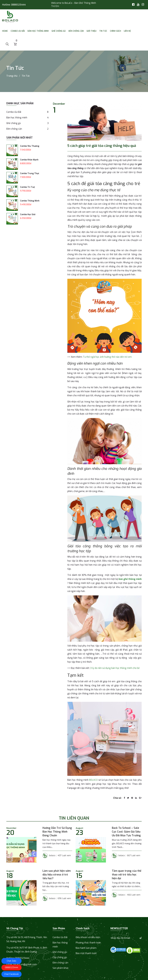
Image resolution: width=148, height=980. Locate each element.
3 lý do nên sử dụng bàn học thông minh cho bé (115, 668)
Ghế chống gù (59, 31)
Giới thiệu (91, 31)
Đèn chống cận (76, 31)
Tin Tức (103, 31)
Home (5, 31)
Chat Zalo (11, 961)
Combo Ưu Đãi (18, 31)
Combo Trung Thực (30, 173)
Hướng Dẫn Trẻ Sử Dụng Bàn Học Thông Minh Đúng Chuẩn (57, 832)
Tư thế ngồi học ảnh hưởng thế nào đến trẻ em (107, 357)
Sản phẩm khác (61, 968)
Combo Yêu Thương (30, 146)
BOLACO (93, 780)
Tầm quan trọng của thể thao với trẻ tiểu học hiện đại (127, 875)
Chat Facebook (11, 974)
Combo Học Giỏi (28, 214)
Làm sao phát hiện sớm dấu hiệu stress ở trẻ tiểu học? (57, 875)
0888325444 (18, 5)
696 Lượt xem (64, 898)
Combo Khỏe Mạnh (29, 160)
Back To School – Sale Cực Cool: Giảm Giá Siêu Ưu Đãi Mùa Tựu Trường (126, 832)
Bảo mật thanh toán (86, 953)
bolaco (49, 856)
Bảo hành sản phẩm (86, 948)
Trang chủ (12, 76)
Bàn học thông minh (38, 31)
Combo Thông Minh (30, 201)
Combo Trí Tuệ (27, 187)
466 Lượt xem (134, 895)
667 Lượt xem (134, 856)
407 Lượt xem (64, 856)
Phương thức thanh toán (88, 943)
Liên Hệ (127, 31)
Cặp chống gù (60, 957)
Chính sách (115, 31)
